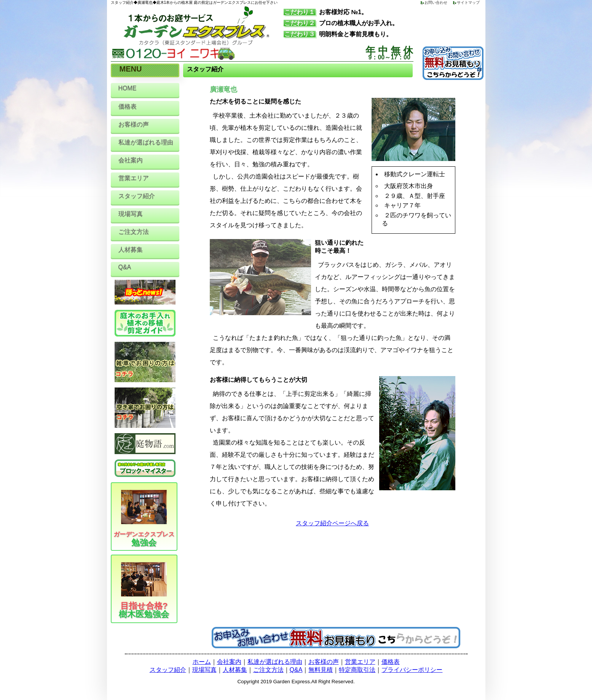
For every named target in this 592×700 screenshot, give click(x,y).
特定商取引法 (357, 670)
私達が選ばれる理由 (146, 142)
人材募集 (131, 250)
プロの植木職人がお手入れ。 (341, 23)
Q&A (125, 267)
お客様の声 (134, 124)
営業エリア (134, 178)
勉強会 (144, 518)
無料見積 (321, 670)
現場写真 (131, 214)
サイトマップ (468, 2)
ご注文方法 (134, 232)
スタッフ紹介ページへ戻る (332, 523)
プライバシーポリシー (412, 670)
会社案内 (131, 160)
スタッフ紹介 (137, 196)
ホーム (202, 662)
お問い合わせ (436, 2)
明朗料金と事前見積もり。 (338, 34)
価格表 (128, 106)
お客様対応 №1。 (326, 12)
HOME (128, 88)
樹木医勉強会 (147, 590)
